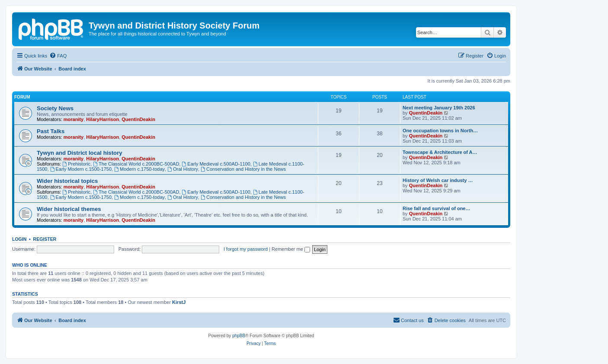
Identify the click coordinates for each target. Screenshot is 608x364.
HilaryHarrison (102, 119)
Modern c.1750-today (139, 169)
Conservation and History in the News (243, 169)
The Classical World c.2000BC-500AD (136, 164)
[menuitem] (58, 56)
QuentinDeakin (138, 119)
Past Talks (51, 131)
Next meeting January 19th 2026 (439, 108)
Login (19, 239)
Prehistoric (76, 164)
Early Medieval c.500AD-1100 (216, 164)
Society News (55, 108)
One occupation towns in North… (440, 131)
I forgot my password (246, 249)
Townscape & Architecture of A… (440, 152)
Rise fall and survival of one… (437, 208)
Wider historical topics (67, 181)
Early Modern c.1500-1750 (81, 169)
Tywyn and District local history (80, 153)
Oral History (183, 169)
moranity (74, 119)
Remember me (291, 249)
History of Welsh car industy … (438, 180)
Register (45, 239)
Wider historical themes (69, 209)
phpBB (239, 336)
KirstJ (179, 302)
